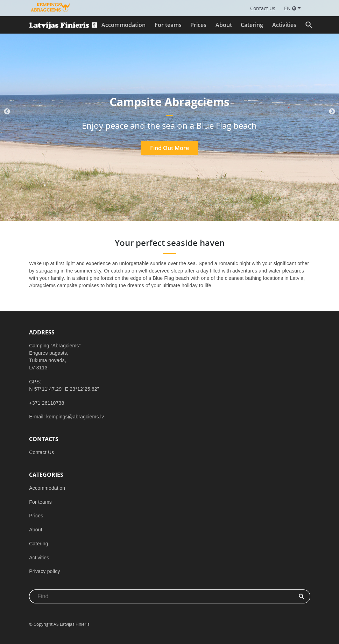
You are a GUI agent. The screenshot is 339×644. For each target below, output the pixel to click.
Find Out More (169, 148)
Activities (284, 25)
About (224, 25)
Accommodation (123, 25)
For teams (168, 25)
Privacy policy (44, 571)
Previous (7, 112)
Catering (252, 25)
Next (332, 112)
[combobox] (161, 596)
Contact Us (41, 452)
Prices (198, 25)
